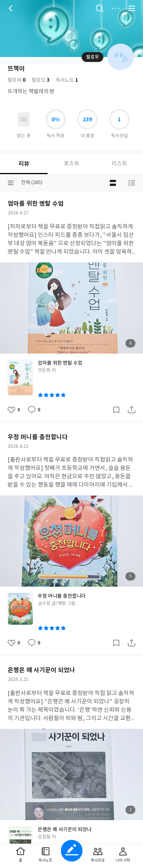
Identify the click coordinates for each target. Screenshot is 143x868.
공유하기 (132, 410)
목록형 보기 (132, 183)
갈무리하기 (116, 410)
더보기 (116, 8)
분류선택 (11, 183)
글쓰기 (71, 851)
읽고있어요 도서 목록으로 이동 (24, 119)
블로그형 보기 (113, 183)
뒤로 (11, 8)
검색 (100, 8)
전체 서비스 (132, 8)
